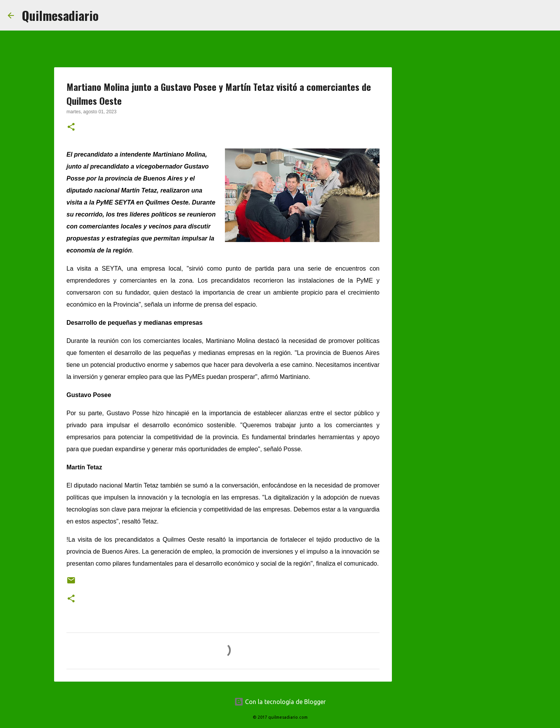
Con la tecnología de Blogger (280, 702)
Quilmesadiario (60, 15)
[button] (71, 128)
